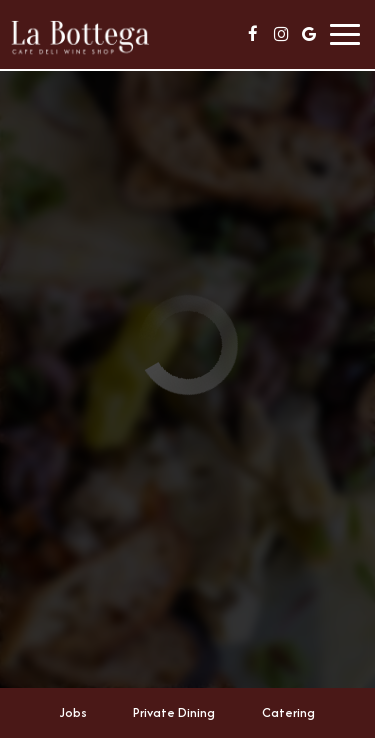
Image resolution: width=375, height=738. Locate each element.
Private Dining (174, 712)
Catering (288, 712)
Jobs (73, 712)
